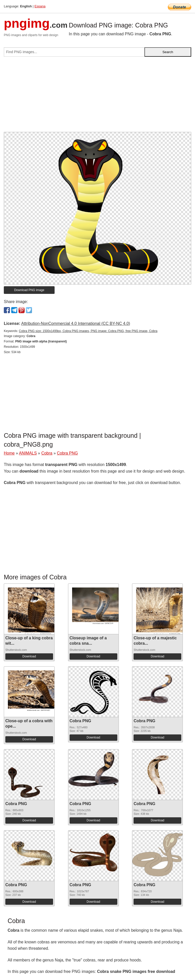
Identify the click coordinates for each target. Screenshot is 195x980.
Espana (40, 6)
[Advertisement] (97, 96)
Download (29, 656)
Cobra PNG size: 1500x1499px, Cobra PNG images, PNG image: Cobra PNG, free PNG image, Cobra (88, 331)
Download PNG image (29, 290)
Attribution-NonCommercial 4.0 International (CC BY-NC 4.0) (76, 323)
